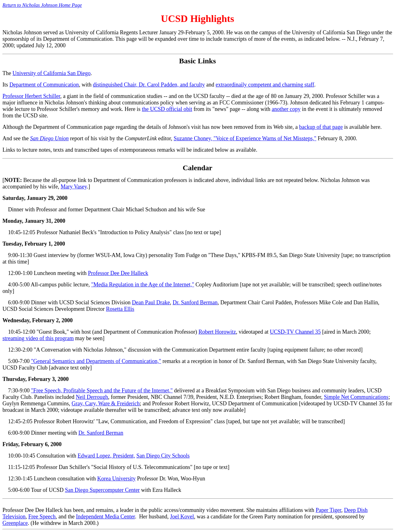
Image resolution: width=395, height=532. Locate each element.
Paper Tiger (328, 510)
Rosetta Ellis (120, 309)
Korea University (116, 479)
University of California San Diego (51, 73)
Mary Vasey (74, 187)
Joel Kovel (182, 517)
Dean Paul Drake (151, 302)
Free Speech (42, 517)
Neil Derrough (92, 397)
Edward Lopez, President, (106, 456)
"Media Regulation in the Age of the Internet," (143, 285)
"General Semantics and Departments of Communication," (96, 361)
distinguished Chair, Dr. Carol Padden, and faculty (149, 85)
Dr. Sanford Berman (195, 302)
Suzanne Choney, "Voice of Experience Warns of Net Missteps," (245, 138)
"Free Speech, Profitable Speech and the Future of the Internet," (102, 391)
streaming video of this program (38, 338)
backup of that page (321, 127)
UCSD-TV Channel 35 (295, 332)
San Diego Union (49, 138)
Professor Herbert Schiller (31, 96)
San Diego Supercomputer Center (102, 490)
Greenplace (15, 523)
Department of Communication (44, 85)
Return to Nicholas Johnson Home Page (42, 5)
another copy (286, 109)
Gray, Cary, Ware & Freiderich (106, 403)
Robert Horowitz (217, 332)
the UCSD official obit (167, 109)
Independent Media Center (105, 517)
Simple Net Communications (356, 397)
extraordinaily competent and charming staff (265, 85)
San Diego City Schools (163, 456)
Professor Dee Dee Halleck (118, 273)
